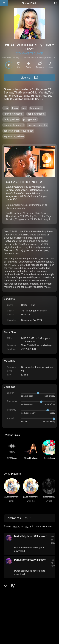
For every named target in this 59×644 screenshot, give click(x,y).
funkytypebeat (11, 119)
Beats (24, 305)
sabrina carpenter (37, 125)
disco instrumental (14, 125)
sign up (16, 526)
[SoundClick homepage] (30, 3)
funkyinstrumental (13, 114)
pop (6, 108)
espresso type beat (14, 136)
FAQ (17, 608)
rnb (24, 108)
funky (15, 108)
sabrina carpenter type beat (18, 131)
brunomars (36, 108)
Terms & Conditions (33, 608)
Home (9, 608)
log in (28, 526)
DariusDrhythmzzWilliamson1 (31, 536)
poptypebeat (30, 119)
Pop (33, 305)
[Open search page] (56, 3)
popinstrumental (36, 114)
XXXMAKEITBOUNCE (29, 53)
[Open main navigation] (4, 3)
